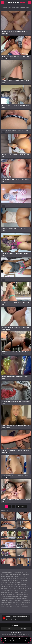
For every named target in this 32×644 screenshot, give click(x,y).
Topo (20, 639)
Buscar (27, 639)
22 (18, 506)
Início (5, 639)
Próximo (23, 506)
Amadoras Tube (16, 632)
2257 (8, 629)
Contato (24, 629)
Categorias (12, 639)
